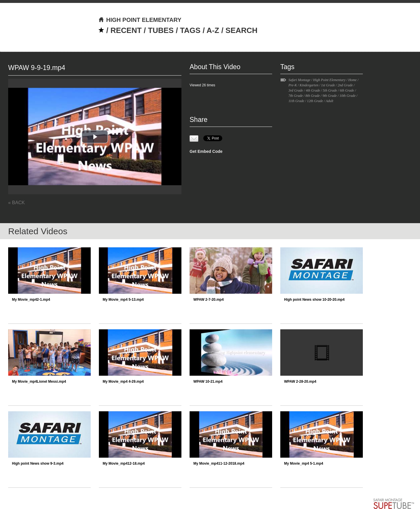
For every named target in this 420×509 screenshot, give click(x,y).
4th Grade (313, 90)
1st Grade (328, 85)
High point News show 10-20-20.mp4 (314, 300)
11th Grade (296, 101)
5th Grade (330, 90)
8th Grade (313, 96)
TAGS (190, 30)
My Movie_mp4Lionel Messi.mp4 (39, 382)
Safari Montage (299, 80)
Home (352, 80)
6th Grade (347, 90)
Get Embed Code (206, 151)
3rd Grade (296, 90)
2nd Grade (345, 85)
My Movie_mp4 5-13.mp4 (123, 300)
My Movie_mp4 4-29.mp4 (123, 382)
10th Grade (348, 96)
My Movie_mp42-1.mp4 (31, 300)
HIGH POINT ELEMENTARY (140, 20)
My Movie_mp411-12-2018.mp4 (219, 463)
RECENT (126, 30)
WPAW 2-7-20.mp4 (209, 300)
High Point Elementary (329, 80)
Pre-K (293, 85)
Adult (330, 101)
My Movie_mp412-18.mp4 (124, 463)
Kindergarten (309, 85)
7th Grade (296, 96)
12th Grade (315, 101)
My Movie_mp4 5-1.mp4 (304, 463)
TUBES (161, 30)
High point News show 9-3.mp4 (38, 463)
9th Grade (330, 96)
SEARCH (242, 30)
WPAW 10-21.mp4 (208, 382)
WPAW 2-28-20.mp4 (300, 382)
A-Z (213, 30)
